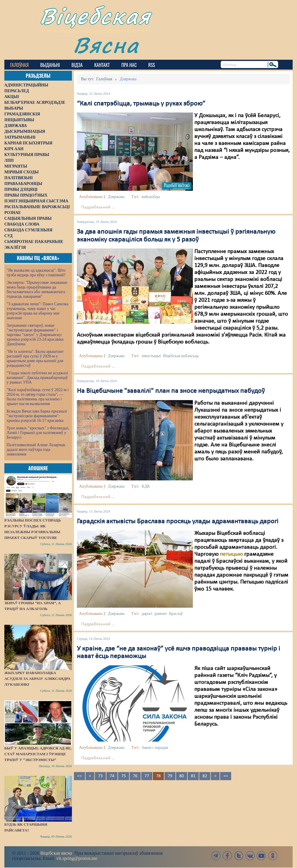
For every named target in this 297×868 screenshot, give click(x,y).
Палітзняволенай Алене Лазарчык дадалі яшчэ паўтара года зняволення (36, 450)
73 (100, 776)
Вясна (106, 45)
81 (193, 776)
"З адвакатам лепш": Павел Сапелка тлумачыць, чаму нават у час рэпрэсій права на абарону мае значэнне (38, 311)
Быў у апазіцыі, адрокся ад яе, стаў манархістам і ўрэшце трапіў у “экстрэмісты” (38, 754)
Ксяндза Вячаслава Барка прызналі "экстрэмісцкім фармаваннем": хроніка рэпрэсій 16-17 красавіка (37, 416)
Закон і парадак (155, 748)
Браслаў (176, 614)
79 (170, 776)
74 (112, 776)
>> (226, 776)
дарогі (147, 614)
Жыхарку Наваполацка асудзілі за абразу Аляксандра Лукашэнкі (37, 679)
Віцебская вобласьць (181, 356)
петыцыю (231, 554)
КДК (146, 486)
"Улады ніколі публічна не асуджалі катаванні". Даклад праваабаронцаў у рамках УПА (37, 378)
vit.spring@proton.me (77, 858)
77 (147, 776)
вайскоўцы (151, 197)
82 (205, 776)
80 (182, 776)
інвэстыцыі (151, 356)
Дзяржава (116, 197)
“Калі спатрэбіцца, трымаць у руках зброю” (141, 104)
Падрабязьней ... (98, 207)
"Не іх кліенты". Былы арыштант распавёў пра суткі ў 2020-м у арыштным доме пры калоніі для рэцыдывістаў (35, 358)
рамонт (161, 614)
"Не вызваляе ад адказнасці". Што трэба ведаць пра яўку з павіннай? (36, 273)
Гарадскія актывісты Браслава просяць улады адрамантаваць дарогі (178, 522)
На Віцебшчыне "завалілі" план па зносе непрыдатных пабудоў (171, 391)
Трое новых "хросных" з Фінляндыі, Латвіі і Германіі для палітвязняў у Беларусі (38, 433)
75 (124, 776)
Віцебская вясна (56, 853)
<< (79, 776)
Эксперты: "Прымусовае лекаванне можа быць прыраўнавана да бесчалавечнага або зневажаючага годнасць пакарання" (37, 289)
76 (135, 776)
